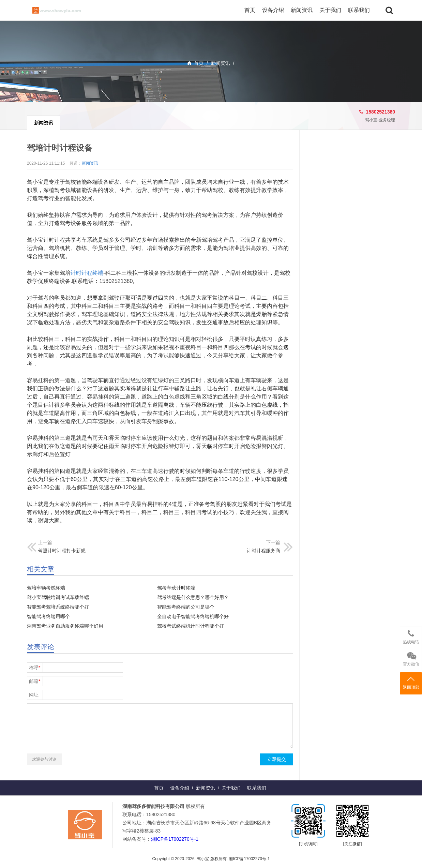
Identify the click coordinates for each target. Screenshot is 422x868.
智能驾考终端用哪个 (48, 616)
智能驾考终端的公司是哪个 (186, 607)
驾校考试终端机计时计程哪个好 (191, 626)
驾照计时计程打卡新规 (62, 551)
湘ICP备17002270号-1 (175, 839)
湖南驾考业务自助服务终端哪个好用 (65, 626)
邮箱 (35, 681)
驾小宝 (64, 10)
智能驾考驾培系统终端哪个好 (58, 607)
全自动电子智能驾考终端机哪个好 (193, 616)
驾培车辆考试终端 (46, 588)
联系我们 (359, 10)
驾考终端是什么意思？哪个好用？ (193, 597)
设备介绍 (273, 10)
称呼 (35, 668)
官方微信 (411, 658)
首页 (250, 10)
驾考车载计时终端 (176, 588)
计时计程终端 (87, 273)
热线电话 (411, 636)
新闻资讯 (302, 10)
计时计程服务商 (263, 551)
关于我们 (330, 10)
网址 (34, 695)
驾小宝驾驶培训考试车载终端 (58, 597)
